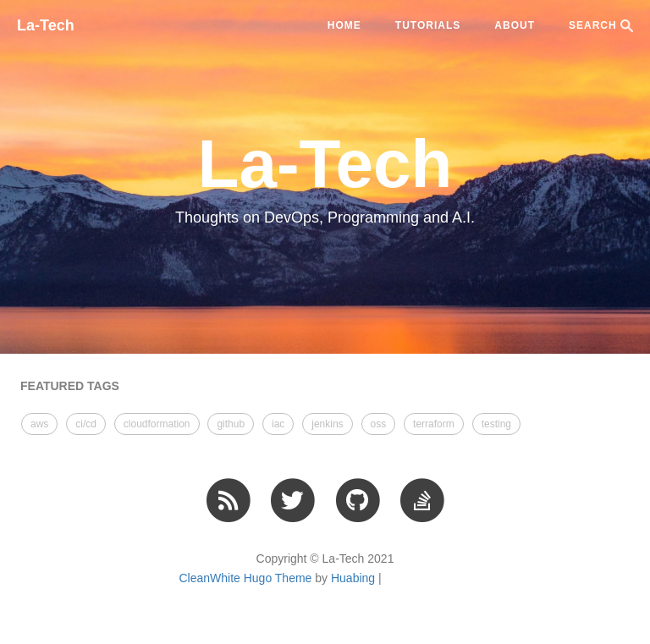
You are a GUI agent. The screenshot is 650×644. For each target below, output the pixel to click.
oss (379, 424)
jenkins (327, 424)
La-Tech (46, 25)
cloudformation (157, 424)
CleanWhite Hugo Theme (245, 578)
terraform (434, 424)
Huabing (353, 578)
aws (39, 424)
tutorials (428, 25)
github (231, 424)
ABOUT (515, 25)
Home (344, 25)
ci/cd (86, 424)
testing (496, 424)
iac (278, 424)
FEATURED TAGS (70, 386)
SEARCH (601, 26)
